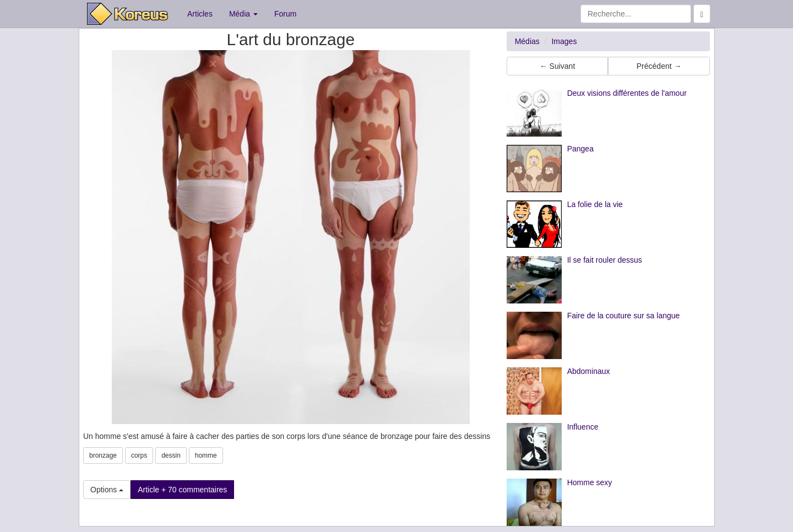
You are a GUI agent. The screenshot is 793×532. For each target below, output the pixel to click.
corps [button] (139, 455)
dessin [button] (171, 455)
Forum (285, 14)
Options (107, 490)
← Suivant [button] (558, 66)
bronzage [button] (103, 455)
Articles (200, 14)
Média (243, 14)
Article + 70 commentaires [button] (182, 490)
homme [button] (206, 455)
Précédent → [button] (659, 66)
